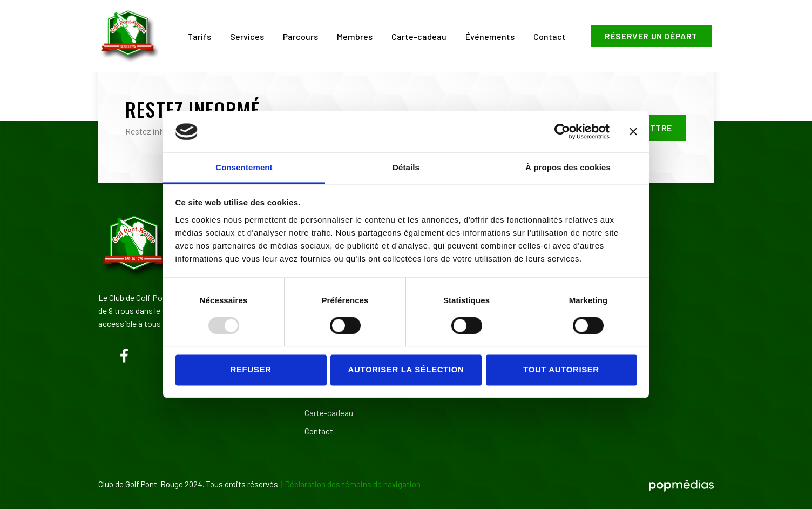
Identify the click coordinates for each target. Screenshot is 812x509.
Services (247, 36)
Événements (490, 36)
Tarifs (199, 36)
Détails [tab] (406, 167)
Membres (355, 36)
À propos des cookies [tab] (568, 167)
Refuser (251, 370)
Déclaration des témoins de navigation (353, 484)
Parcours (300, 36)
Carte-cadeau (419, 36)
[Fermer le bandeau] (633, 132)
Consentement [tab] (244, 167)
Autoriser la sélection (406, 370)
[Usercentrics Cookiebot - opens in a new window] (562, 132)
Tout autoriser (561, 370)
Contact (550, 36)
